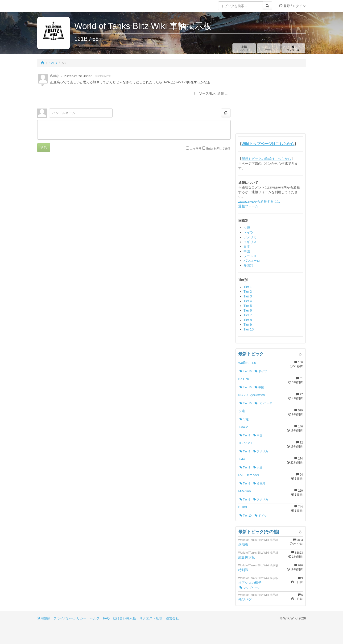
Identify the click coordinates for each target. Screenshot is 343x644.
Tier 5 (248, 306)
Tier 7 (248, 315)
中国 (247, 251)
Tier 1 (248, 287)
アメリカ (250, 237)
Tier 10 (249, 329)
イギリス (250, 242)
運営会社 (172, 618)
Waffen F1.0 (247, 363)
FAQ (106, 618)
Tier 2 (248, 292)
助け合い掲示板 (124, 618)
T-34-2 (243, 427)
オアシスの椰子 (250, 583)
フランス (250, 256)
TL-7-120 (245, 443)
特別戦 (243, 570)
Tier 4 (248, 301)
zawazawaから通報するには (259, 201)
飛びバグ (245, 599)
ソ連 (247, 228)
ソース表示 (205, 93)
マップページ (250, 588)
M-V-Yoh (245, 491)
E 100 (243, 507)
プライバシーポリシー (70, 618)
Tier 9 (248, 325)
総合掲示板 (247, 557)
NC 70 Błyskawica (252, 395)
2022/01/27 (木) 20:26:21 (78, 76)
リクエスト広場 (151, 618)
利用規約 (44, 618)
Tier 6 (248, 310)
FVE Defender (249, 475)
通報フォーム (248, 206)
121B (53, 63)
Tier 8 (248, 320)
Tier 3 (248, 296)
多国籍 (248, 265)
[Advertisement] (271, 101)
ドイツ (248, 232)
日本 (247, 247)
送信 (44, 148)
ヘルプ (95, 618)
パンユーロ (252, 261)
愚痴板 (243, 544)
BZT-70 (244, 379)
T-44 (242, 459)
